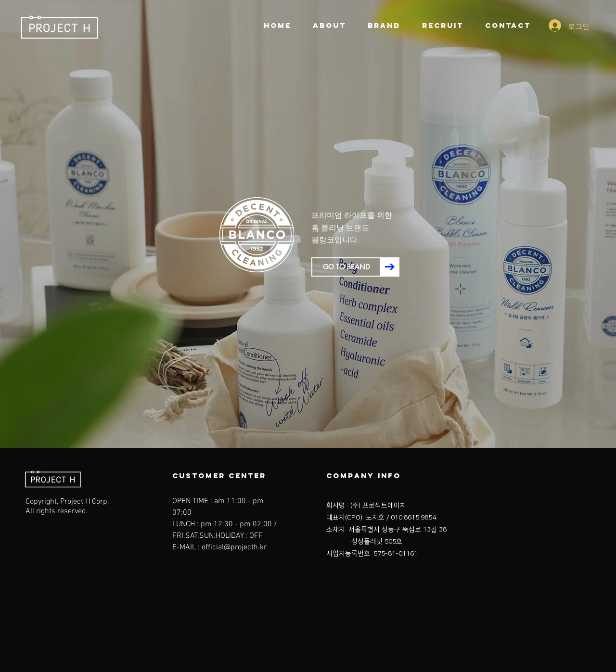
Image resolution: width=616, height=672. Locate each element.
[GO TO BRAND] (346, 267)
